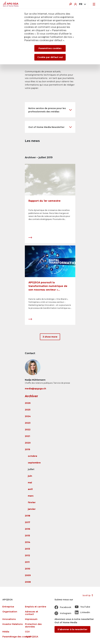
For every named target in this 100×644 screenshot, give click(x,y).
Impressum (31, 619)
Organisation (10, 612)
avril (30, 489)
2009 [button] (28, 575)
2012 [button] (27, 555)
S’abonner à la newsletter (72, 629)
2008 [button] (28, 582)
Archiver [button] (31, 396)
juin (30, 476)
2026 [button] (28, 403)
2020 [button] (28, 443)
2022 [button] (28, 430)
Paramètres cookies (50, 48)
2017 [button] (27, 522)
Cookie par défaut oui (50, 57)
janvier (32, 509)
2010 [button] (27, 569)
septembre (34, 463)
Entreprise (8, 607)
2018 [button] (27, 516)
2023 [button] (28, 423)
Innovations (9, 619)
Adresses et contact (32, 613)
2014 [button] (28, 542)
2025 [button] (28, 410)
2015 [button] (27, 536)
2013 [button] (27, 549)
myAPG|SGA (32, 637)
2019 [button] (27, 449)
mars (31, 496)
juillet (31, 469)
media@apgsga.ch (35, 389)
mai (30, 483)
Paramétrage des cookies (17, 637)
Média (6, 632)
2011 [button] (27, 562)
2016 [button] (27, 529)
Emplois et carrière (36, 607)
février (32, 502)
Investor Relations (13, 624)
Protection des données (33, 625)
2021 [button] (27, 436)
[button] (50, 110)
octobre (33, 456)
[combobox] (82, 4)
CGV (27, 632)
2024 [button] (28, 416)
